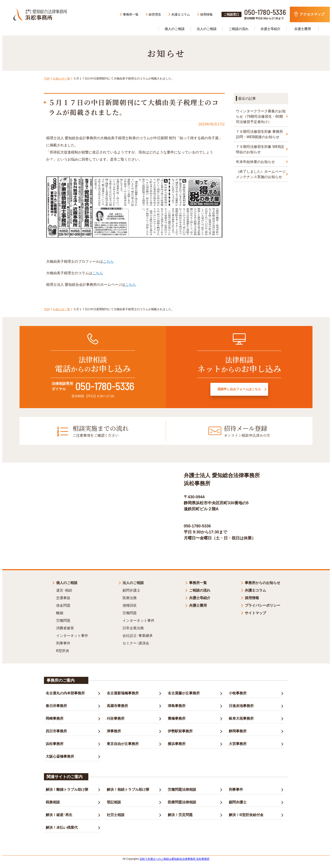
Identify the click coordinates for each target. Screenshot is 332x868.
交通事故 (63, 597)
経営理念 (155, 14)
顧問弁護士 (131, 589)
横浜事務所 (177, 743)
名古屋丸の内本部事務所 (65, 692)
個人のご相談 (67, 582)
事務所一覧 (131, 14)
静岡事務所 (238, 730)
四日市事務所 (56, 730)
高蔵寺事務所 (117, 705)
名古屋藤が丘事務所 (184, 692)
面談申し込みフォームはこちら (239, 391)
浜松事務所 (55, 743)
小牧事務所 (238, 692)
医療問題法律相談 (182, 801)
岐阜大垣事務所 (241, 718)
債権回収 (130, 605)
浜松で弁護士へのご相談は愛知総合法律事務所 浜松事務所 (175, 858)
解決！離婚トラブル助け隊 (67, 789)
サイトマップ (255, 612)
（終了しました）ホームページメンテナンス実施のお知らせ (261, 174)
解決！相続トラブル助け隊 (128, 789)
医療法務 (130, 597)
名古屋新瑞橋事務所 (123, 692)
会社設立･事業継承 (138, 635)
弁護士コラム (181, 14)
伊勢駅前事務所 (180, 730)
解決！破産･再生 (59, 814)
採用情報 (206, 14)
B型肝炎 (63, 650)
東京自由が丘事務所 (123, 743)
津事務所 (114, 730)
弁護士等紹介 (271, 29)
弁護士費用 (303, 29)
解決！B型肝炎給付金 (246, 814)
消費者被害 (65, 627)
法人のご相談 (207, 29)
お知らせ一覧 (61, 78)
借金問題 (63, 605)
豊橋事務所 (177, 718)
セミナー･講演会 (136, 642)
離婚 (60, 612)
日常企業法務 (133, 627)
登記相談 (114, 801)
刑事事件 (63, 642)
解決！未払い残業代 (62, 827)
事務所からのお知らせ (263, 582)
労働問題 (63, 620)
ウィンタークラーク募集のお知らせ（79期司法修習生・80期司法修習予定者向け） (261, 116)
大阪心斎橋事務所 (60, 756)
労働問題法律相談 (182, 789)
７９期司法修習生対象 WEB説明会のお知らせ (260, 149)
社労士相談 (116, 814)
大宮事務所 (238, 743)
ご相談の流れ (239, 29)
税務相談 (53, 801)
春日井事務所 (56, 705)
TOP (47, 78)
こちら (108, 261)
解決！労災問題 (180, 814)
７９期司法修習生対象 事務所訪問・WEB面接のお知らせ (259, 134)
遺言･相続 (64, 589)
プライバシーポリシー (263, 605)
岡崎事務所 (55, 718)
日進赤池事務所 (241, 705)
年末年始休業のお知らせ (255, 162)
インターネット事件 (72, 635)
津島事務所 (177, 705)
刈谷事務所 (116, 718)
